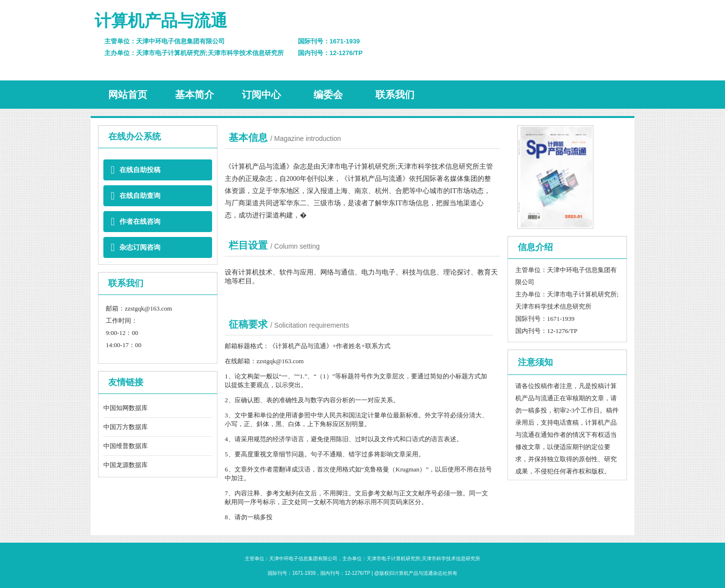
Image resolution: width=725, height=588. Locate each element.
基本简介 (195, 95)
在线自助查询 (136, 196)
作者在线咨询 (136, 222)
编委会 (328, 95)
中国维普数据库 (126, 446)
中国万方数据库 (126, 427)
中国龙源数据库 (126, 465)
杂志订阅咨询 (136, 247)
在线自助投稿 (136, 170)
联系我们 (395, 95)
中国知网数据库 (126, 408)
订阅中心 (261, 95)
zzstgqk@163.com (148, 308)
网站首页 (128, 95)
